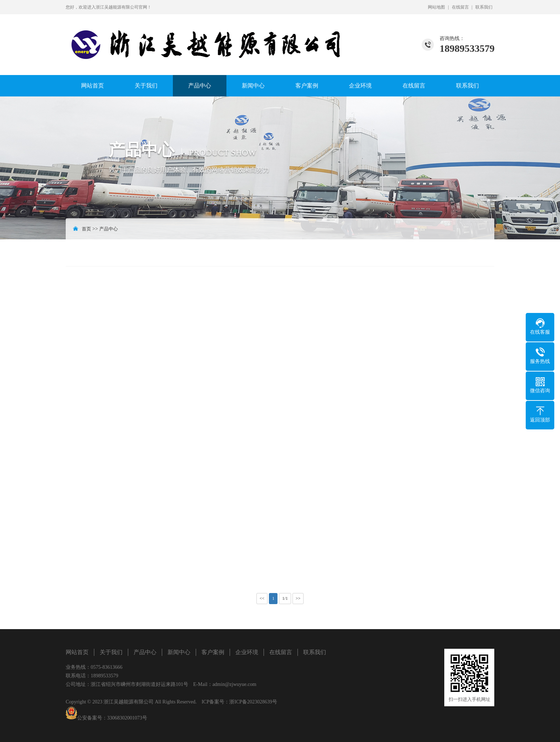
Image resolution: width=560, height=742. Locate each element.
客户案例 (307, 86)
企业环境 (360, 86)
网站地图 (436, 7)
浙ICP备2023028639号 (253, 702)
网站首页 (92, 86)
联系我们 (484, 7)
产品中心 (200, 86)
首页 (86, 229)
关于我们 (146, 86)
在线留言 (460, 7)
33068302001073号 (127, 718)
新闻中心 (253, 86)
